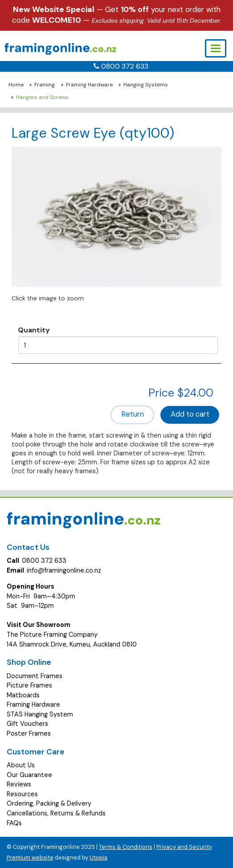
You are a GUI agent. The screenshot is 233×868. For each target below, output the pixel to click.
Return (133, 414)
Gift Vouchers (27, 724)
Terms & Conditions (126, 847)
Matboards (23, 695)
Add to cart (190, 414)
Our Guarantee (29, 775)
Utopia (98, 858)
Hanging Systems (146, 85)
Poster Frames (29, 733)
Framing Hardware (89, 85)
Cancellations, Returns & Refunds (56, 813)
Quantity (34, 330)
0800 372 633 (125, 66)
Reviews (19, 784)
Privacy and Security (184, 847)
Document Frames (35, 676)
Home (16, 85)
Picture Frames (29, 685)
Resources (22, 794)
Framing (45, 85)
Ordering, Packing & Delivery (49, 803)
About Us (21, 765)
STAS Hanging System (40, 714)
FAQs (14, 823)
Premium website (30, 858)
